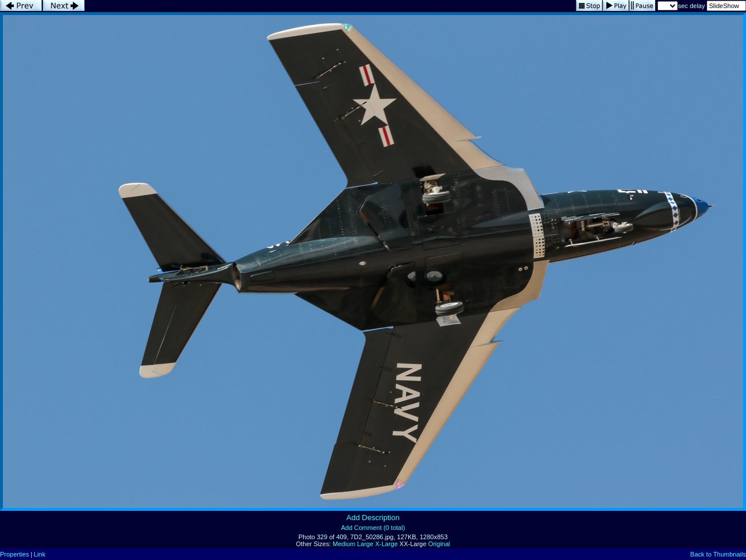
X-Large (387, 544)
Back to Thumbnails (718, 554)
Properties (14, 554)
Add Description (373, 518)
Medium (344, 544)
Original (439, 544)
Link (39, 554)
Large (365, 544)
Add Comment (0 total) (373, 528)
